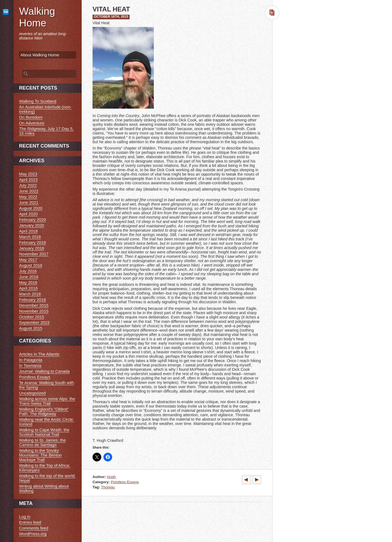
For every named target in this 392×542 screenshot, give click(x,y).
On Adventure (32, 123)
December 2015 (34, 305)
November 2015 (34, 311)
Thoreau (108, 487)
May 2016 (28, 282)
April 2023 (28, 180)
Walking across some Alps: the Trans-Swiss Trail (47, 401)
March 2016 (30, 294)
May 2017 (28, 260)
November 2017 (34, 254)
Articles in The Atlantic (39, 354)
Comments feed (34, 528)
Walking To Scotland (38, 101)
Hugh (111, 477)
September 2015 (34, 322)
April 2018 (28, 231)
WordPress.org (33, 534)
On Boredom (31, 117)
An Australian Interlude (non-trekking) (45, 109)
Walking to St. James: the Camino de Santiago (42, 442)
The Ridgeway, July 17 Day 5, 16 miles (46, 131)
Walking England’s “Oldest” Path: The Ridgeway (44, 411)
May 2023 (28, 174)
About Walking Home (40, 55)
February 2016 (33, 300)
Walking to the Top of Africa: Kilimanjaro (45, 468)
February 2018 (33, 242)
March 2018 (30, 237)
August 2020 (31, 208)
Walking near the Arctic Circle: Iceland (47, 422)
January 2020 (32, 225)
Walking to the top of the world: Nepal (47, 478)
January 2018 (32, 248)
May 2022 (28, 197)
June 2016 (29, 277)
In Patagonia (31, 360)
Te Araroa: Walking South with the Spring (47, 385)
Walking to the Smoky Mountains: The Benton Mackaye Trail (40, 455)
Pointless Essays (125, 482)
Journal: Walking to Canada (44, 371)
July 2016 (28, 271)
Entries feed (30, 522)
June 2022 (29, 191)
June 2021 (29, 202)
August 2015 (31, 328)
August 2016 (31, 265)
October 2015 (32, 317)
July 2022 (28, 185)
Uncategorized (32, 393)
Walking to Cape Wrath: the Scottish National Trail (44, 432)
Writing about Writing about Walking (44, 488)
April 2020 (28, 214)
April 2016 (28, 288)
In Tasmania (30, 365)
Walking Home (37, 17)
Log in (25, 517)
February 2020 (33, 220)
